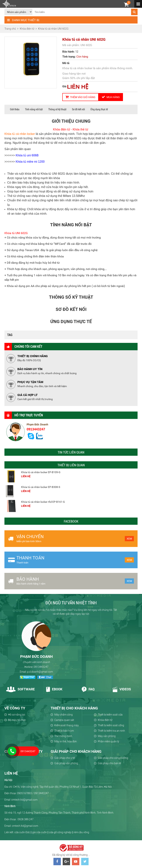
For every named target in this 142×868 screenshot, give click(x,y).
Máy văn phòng (107, 736)
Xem (129, 539)
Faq (88, 689)
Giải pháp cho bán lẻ (109, 763)
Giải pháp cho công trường (113, 758)
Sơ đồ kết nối (78, 109)
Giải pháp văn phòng (66, 763)
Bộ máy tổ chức (17, 720)
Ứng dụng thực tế (99, 109)
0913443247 (36, 429)
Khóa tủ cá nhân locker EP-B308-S (41, 487)
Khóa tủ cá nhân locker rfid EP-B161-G (43, 502)
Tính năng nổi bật (34, 109)
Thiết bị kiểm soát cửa (110, 715)
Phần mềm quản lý (108, 741)
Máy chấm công (64, 715)
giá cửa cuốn (39, 832)
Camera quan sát (64, 720)
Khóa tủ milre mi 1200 (30, 162)
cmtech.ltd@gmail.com (25, 826)
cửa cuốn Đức (22, 832)
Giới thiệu (15, 109)
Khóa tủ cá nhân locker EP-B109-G (41, 472)
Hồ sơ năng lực (17, 715)
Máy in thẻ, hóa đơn (66, 741)
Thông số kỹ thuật (57, 109)
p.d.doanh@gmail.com (40, 672)
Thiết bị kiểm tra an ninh (111, 731)
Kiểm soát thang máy (67, 725)
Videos (122, 689)
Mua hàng (111, 97)
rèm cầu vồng (81, 832)
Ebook (54, 689)
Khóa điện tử (105, 720)
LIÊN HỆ (78, 87)
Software (20, 689)
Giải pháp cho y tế (65, 758)
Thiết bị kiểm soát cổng (111, 725)
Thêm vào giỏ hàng (80, 97)
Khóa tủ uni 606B (27, 155)
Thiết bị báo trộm (64, 731)
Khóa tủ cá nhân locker (20, 134)
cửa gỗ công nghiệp (60, 832)
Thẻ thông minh (63, 736)
